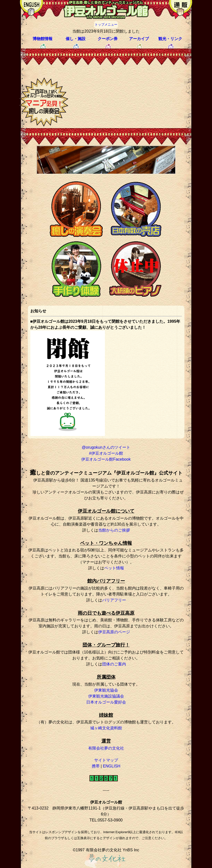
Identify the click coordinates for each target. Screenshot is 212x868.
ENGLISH (112, 766)
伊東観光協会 (106, 690)
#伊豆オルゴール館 (106, 453)
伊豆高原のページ (114, 632)
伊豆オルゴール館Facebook (106, 459)
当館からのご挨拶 (114, 530)
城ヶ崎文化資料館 (106, 728)
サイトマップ (106, 760)
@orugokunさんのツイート (106, 447)
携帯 (96, 766)
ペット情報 (114, 568)
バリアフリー (114, 600)
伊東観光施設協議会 (106, 696)
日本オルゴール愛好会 (106, 702)
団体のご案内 (114, 664)
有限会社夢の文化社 (106, 748)
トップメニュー (106, 25)
